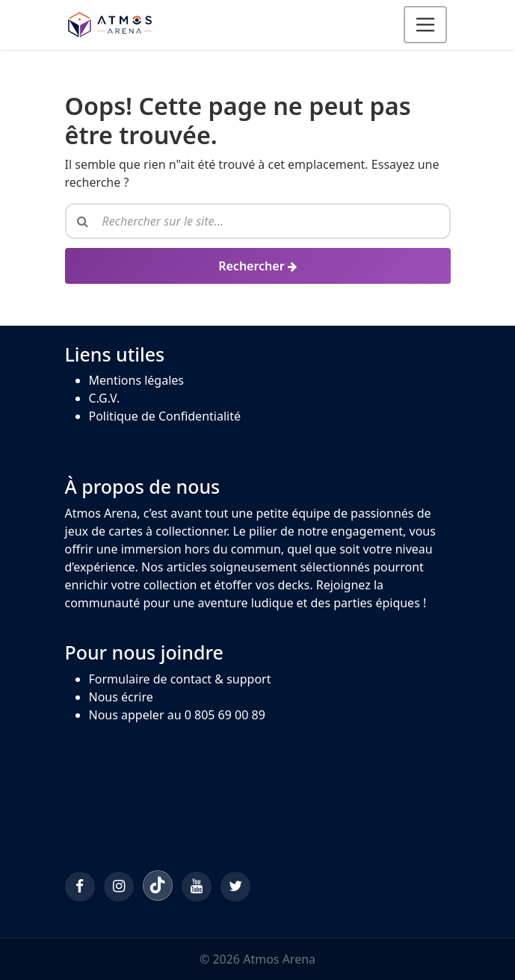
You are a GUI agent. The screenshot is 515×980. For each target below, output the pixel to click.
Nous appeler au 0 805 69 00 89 (177, 715)
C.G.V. (105, 398)
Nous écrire (121, 697)
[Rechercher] (258, 266)
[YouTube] (197, 887)
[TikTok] (158, 885)
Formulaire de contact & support (180, 679)
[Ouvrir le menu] (425, 25)
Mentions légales (137, 380)
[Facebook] (80, 887)
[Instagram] (119, 887)
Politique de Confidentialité (165, 416)
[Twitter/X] (235, 887)
